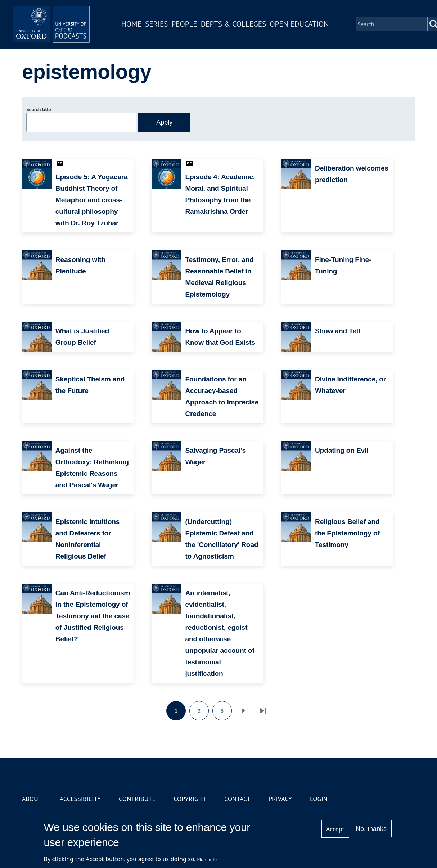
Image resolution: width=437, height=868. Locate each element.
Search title (39, 109)
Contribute (137, 799)
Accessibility (80, 799)
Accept (335, 829)
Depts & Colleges (239, 26)
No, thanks (371, 829)
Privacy (280, 799)
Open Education (304, 26)
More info (207, 859)
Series (161, 26)
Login (319, 799)
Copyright (190, 799)
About (32, 799)
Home (136, 26)
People (189, 26)
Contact (237, 799)
